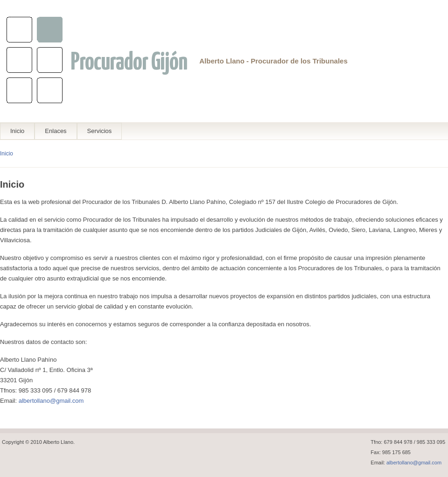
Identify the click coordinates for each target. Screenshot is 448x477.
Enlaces (56, 131)
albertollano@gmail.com (51, 401)
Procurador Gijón (129, 63)
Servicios (100, 131)
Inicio (17, 131)
